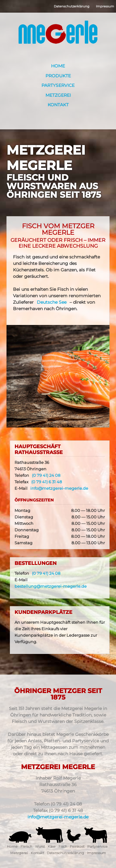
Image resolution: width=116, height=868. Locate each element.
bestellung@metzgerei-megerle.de (51, 586)
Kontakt (58, 105)
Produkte (58, 76)
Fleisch (26, 846)
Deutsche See (52, 302)
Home (58, 66)
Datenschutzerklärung (72, 6)
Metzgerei (58, 95)
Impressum (105, 6)
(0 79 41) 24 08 (46, 475)
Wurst (40, 846)
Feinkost (77, 846)
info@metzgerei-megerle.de (59, 488)
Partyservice (58, 85)
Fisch (63, 846)
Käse (52, 846)
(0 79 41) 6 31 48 (47, 482)
